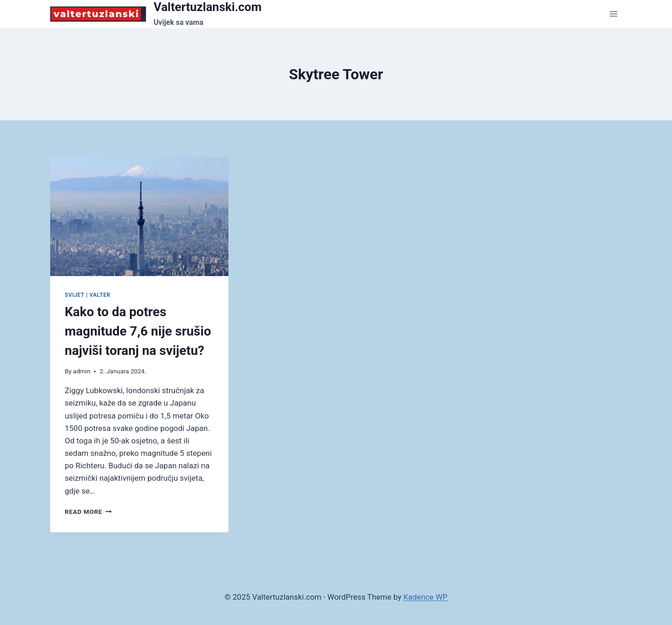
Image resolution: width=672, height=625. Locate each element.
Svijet (75, 295)
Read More (88, 512)
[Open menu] (614, 14)
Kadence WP (426, 597)
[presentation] (139, 217)
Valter (100, 295)
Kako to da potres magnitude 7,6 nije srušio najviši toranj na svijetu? (138, 331)
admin (82, 371)
